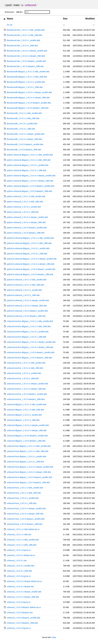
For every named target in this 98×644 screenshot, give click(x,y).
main (17, 5)
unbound (30, 5)
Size (65, 19)
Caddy (54, 637)
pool (9, 5)
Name (10, 19)
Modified (90, 19)
